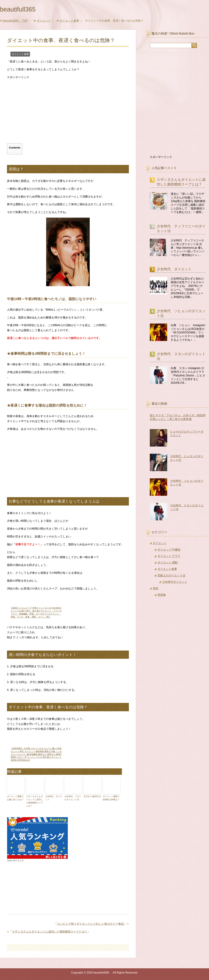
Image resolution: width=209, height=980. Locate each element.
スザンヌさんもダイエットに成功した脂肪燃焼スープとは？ (34, 801)
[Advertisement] (36, 114)
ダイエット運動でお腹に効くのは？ (15, 798)
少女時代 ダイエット (54, 798)
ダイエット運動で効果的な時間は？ (111, 798)
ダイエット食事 (20, 54)
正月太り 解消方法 (92, 796)
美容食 (162, 595)
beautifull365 (21, 9)
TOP (15, 21)
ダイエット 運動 (168, 563)
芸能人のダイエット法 (171, 575)
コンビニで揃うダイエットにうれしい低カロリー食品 (90, 924)
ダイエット (160, 543)
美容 (156, 588)
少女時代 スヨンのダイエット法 (73, 798)
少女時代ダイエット (175, 582)
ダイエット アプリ (169, 556)
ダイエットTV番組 (169, 550)
